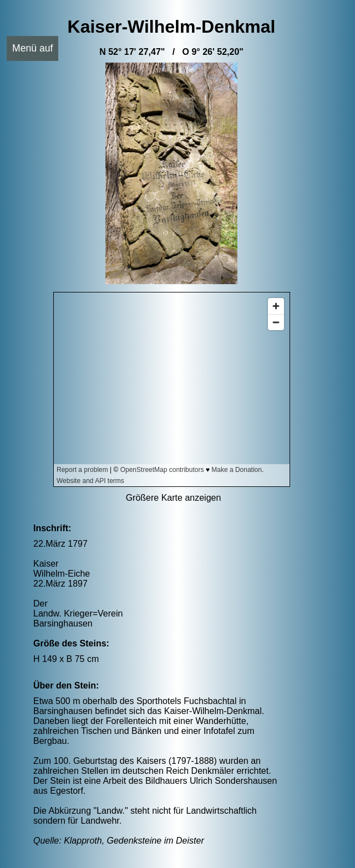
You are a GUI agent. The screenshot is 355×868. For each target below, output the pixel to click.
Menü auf (32, 48)
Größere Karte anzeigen (174, 498)
